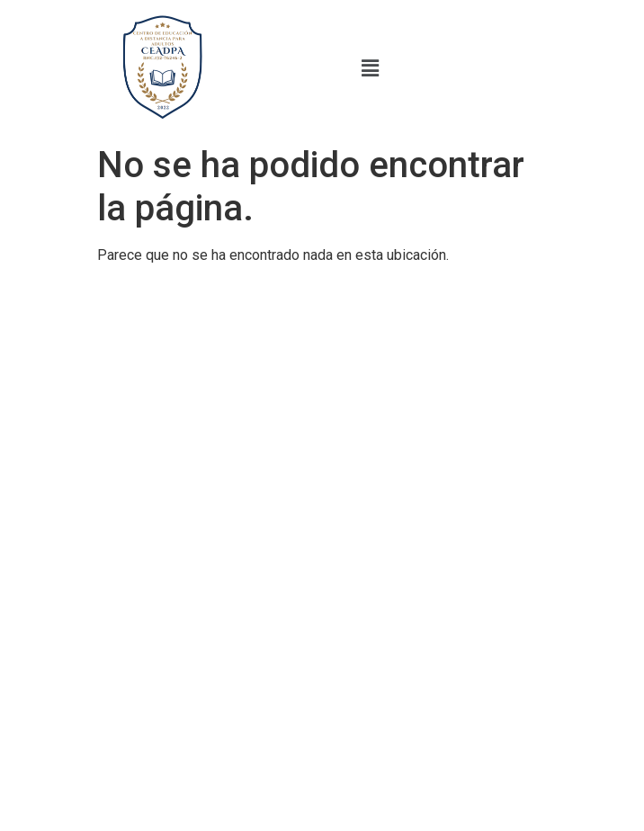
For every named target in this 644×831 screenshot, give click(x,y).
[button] (371, 68)
